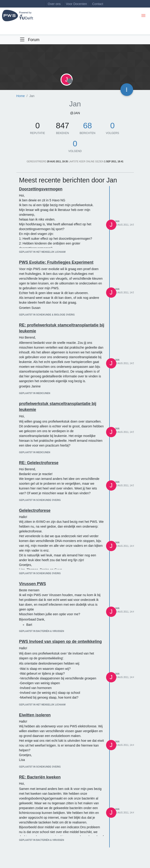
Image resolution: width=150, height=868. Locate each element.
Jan (117, 221)
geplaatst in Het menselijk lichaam (42, 252)
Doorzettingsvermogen (41, 189)
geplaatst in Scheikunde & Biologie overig (47, 315)
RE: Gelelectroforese (39, 463)
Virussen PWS (33, 584)
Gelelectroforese (35, 510)
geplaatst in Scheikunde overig (40, 500)
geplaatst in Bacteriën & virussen (42, 631)
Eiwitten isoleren (35, 715)
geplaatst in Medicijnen (35, 393)
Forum (34, 40)
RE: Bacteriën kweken (40, 777)
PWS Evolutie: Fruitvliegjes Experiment (56, 262)
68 (88, 125)
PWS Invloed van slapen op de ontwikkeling (61, 642)
